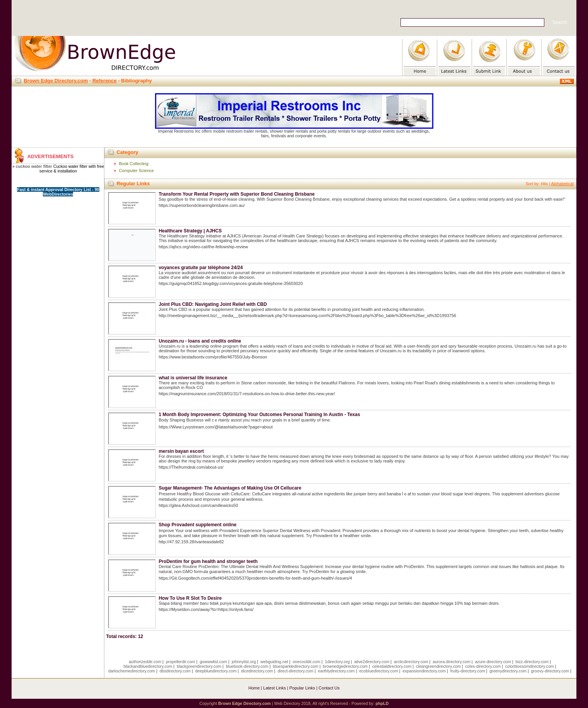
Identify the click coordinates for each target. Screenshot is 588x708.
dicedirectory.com (257, 671)
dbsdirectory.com (175, 671)
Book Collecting (133, 164)
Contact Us (329, 688)
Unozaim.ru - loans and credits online (200, 341)
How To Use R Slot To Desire (190, 598)
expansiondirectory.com (424, 671)
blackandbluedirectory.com (148, 666)
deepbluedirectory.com (216, 671)
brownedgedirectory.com (345, 666)
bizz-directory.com (532, 662)
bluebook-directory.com (247, 666)
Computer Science (136, 171)
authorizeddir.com (145, 662)
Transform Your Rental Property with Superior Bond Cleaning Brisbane (237, 194)
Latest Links (275, 688)
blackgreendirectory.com (199, 666)
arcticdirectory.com (411, 662)
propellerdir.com (181, 662)
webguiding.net (274, 662)
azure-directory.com (493, 662)
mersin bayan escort (181, 451)
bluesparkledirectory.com (296, 666)
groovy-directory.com (550, 671)
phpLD (382, 703)
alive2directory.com (372, 662)
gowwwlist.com (213, 662)
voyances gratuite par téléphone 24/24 (200, 268)
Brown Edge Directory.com (56, 81)
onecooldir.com (307, 662)
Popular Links (302, 688)
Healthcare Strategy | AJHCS (190, 231)
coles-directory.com (483, 666)
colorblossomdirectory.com (530, 666)
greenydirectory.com (508, 671)
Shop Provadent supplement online (197, 525)
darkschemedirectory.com (132, 671)
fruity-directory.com (468, 671)
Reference (105, 81)
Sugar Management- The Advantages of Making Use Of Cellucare (230, 488)
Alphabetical (562, 184)
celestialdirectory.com (392, 666)
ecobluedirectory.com (379, 671)
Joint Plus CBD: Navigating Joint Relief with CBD (213, 304)
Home (254, 688)
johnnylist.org (244, 662)
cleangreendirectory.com (438, 666)
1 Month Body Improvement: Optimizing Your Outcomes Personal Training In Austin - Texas (259, 415)
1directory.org (337, 662)
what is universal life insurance (193, 378)
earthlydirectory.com (336, 671)
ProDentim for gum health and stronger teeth (208, 561)
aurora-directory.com (452, 662)
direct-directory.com (296, 671)
